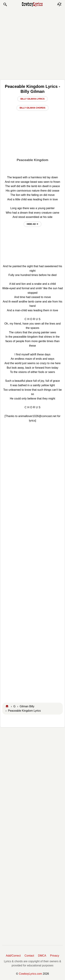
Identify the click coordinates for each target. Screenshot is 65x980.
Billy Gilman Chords (32, 108)
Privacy (55, 956)
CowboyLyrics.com (31, 974)
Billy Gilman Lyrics (32, 99)
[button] (5, 4)
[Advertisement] (32, 43)
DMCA (42, 956)
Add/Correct (13, 956)
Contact (29, 956)
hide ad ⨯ (32, 224)
